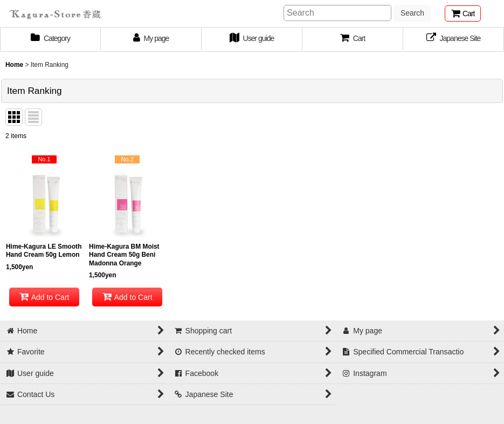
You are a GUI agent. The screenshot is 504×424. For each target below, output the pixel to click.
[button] (353, 39)
